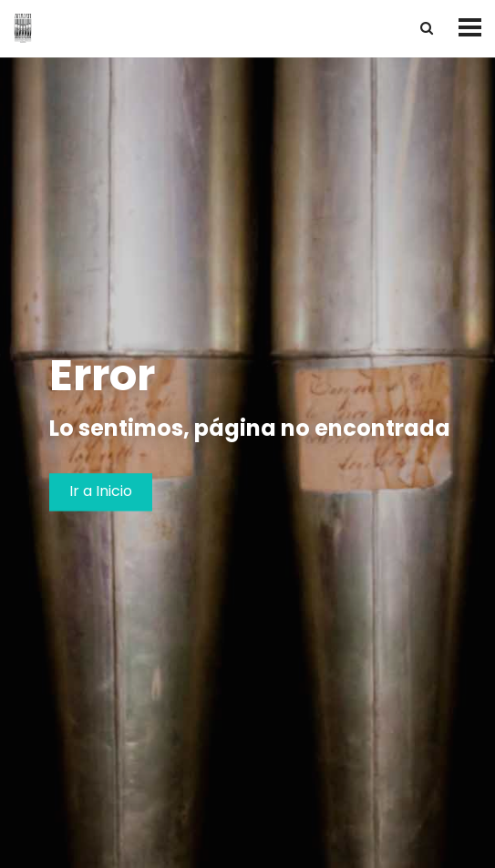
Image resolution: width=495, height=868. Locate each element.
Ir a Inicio (101, 492)
